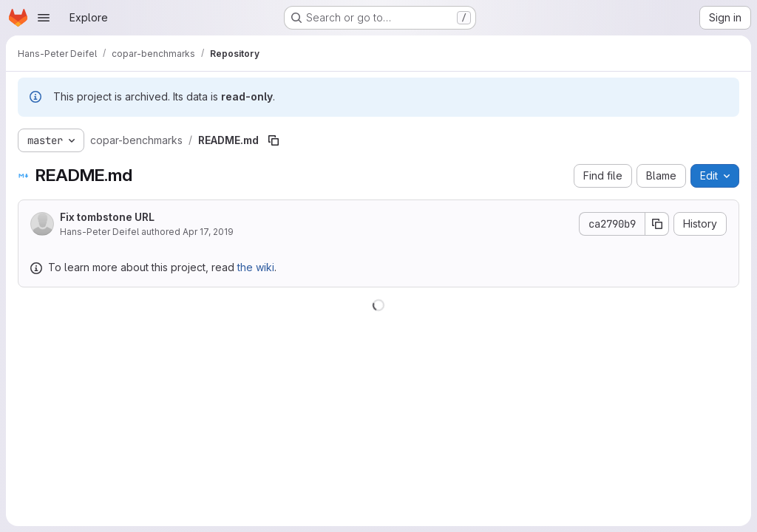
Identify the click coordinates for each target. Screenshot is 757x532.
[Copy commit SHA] (657, 224)
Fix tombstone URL (107, 217)
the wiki (256, 267)
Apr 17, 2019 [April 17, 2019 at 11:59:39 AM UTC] (208, 232)
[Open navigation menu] (44, 18)
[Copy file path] (274, 140)
